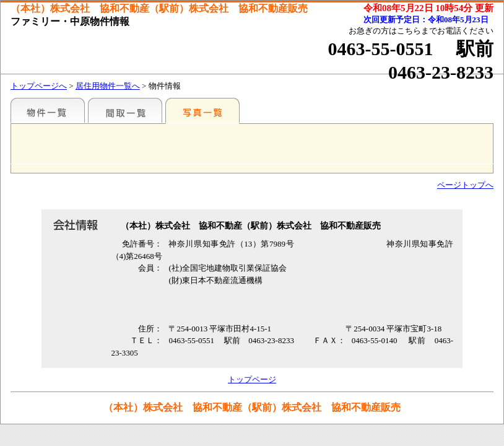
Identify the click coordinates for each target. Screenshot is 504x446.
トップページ (252, 379)
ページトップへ (465, 185)
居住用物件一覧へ (108, 86)
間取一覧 (125, 110)
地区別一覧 (48, 110)
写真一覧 (202, 110)
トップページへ (39, 86)
